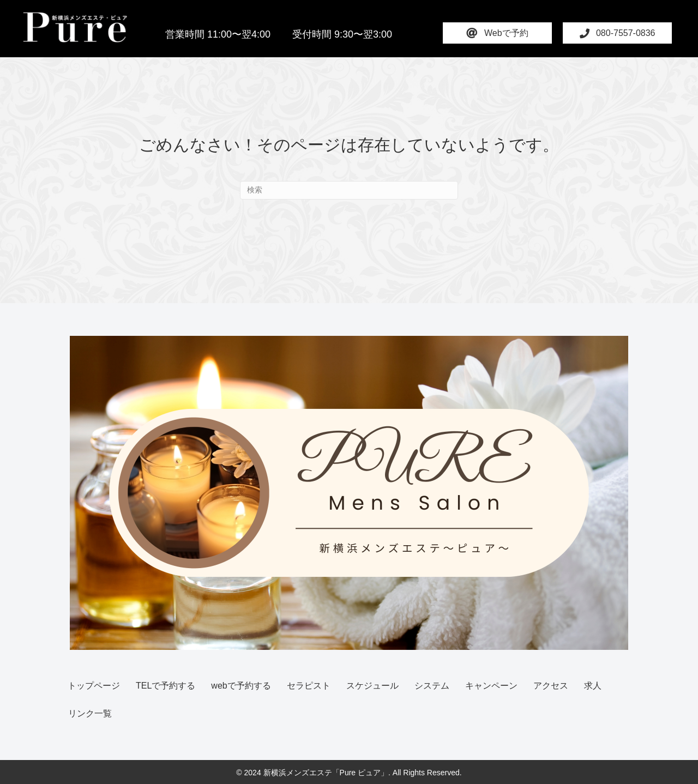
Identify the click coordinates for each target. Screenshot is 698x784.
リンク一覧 (90, 713)
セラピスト (309, 686)
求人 (593, 686)
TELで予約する (166, 686)
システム (432, 686)
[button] (497, 33)
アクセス (551, 686)
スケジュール (372, 686)
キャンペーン (491, 686)
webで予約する (241, 686)
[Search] (349, 190)
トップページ (94, 686)
